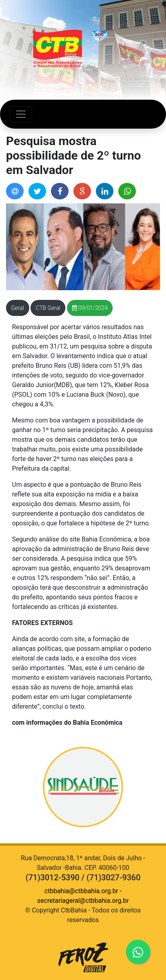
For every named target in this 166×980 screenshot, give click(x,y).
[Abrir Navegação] (21, 114)
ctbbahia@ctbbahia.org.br (81, 891)
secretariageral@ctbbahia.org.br (83, 901)
